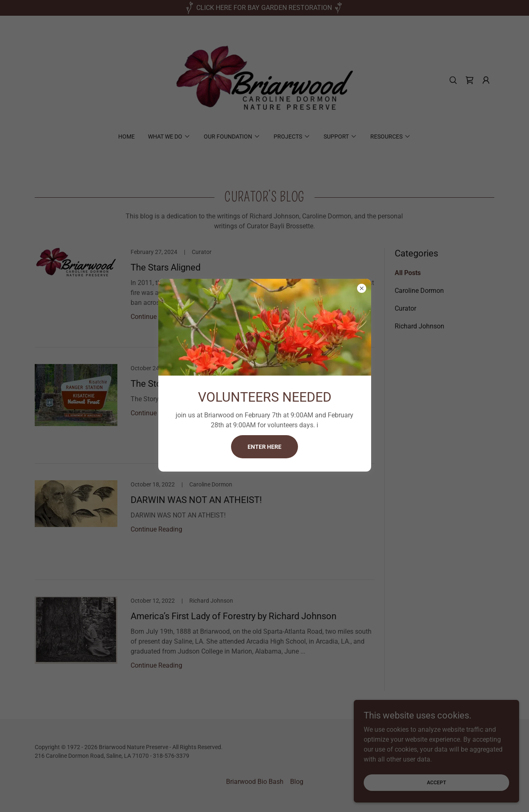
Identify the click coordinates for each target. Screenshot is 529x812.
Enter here (264, 447)
